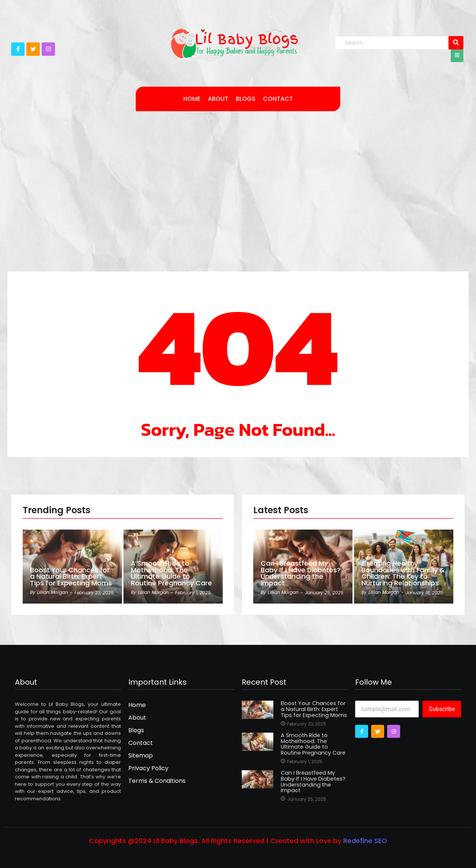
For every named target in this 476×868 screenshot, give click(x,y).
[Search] (392, 43)
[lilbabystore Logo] (234, 44)
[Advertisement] (238, 182)
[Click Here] (457, 56)
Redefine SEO (365, 841)
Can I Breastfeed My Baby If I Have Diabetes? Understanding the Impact (301, 573)
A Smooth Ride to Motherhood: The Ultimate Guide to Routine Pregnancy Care (171, 573)
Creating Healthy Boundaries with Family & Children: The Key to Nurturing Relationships (403, 573)
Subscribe (442, 709)
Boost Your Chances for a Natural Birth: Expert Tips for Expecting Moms (71, 576)
